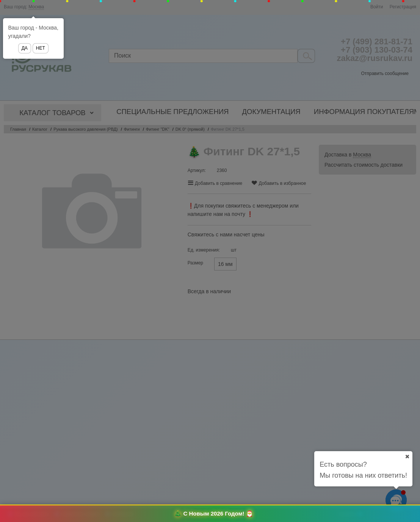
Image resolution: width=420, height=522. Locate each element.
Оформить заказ (392, 514)
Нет (41, 48)
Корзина (347, 514)
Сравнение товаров (81, 514)
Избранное (123, 514)
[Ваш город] (407, 456)
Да (25, 48)
